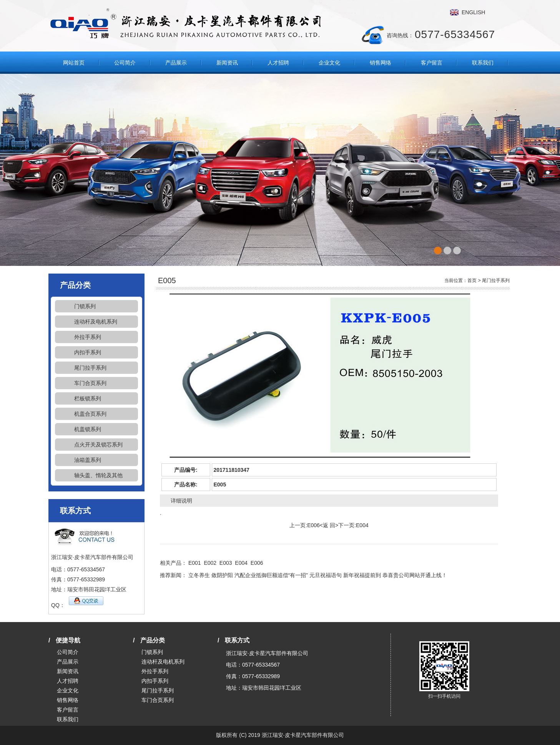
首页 (472, 280)
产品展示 (176, 63)
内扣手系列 (88, 352)
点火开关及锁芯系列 (98, 445)
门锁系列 (85, 306)
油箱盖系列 (88, 460)
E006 (313, 525)
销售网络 (381, 63)
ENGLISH (473, 12)
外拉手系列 (88, 337)
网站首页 (74, 63)
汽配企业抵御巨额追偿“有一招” (271, 575)
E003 (226, 563)
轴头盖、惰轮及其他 (98, 475)
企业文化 (329, 63)
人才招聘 (278, 63)
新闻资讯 (227, 63)
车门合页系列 (90, 383)
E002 (210, 563)
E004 (362, 525)
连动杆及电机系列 (96, 322)
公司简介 (125, 63)
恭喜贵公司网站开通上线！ (415, 575)
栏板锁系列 (88, 398)
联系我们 (483, 63)
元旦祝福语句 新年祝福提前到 (345, 575)
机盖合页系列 (90, 414)
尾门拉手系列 (90, 368)
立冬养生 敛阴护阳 (211, 575)
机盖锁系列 (88, 429)
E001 (195, 563)
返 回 (329, 525)
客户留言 (432, 63)
